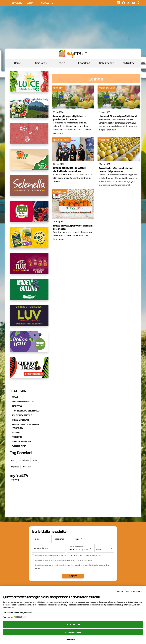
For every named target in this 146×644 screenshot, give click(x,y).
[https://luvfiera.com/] (29, 318)
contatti (32, 3)
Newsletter (48, 3)
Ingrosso (17, 406)
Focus (62, 63)
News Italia (59, 192)
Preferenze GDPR (73, 640)
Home (17, 63)
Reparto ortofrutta (23, 402)
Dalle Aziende (106, 63)
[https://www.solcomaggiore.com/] (29, 136)
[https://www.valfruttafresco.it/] (29, 162)
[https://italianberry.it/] (29, 344)
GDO (13, 460)
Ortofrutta (24, 460)
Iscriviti (73, 576)
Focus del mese (107, 88)
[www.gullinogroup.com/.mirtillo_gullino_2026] (29, 292)
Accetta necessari (73, 632)
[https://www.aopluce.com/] (29, 84)
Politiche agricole (22, 415)
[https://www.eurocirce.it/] (29, 110)
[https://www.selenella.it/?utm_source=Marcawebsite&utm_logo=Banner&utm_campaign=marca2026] (29, 188)
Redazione (16, 3)
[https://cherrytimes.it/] (29, 370)
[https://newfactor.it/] (29, 266)
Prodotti (17, 437)
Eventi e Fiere (19, 446)
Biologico (17, 432)
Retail (15, 397)
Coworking (84, 63)
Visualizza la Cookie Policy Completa (18, 613)
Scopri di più (15, 480)
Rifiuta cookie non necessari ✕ (130, 591)
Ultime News (40, 63)
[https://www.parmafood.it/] (29, 240)
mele (35, 460)
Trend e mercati (20, 420)
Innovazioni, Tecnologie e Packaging (26, 426)
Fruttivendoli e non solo (26, 411)
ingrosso (15, 467)
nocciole (27, 467)
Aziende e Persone (21, 442)
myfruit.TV (129, 63)
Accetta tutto (73, 624)
